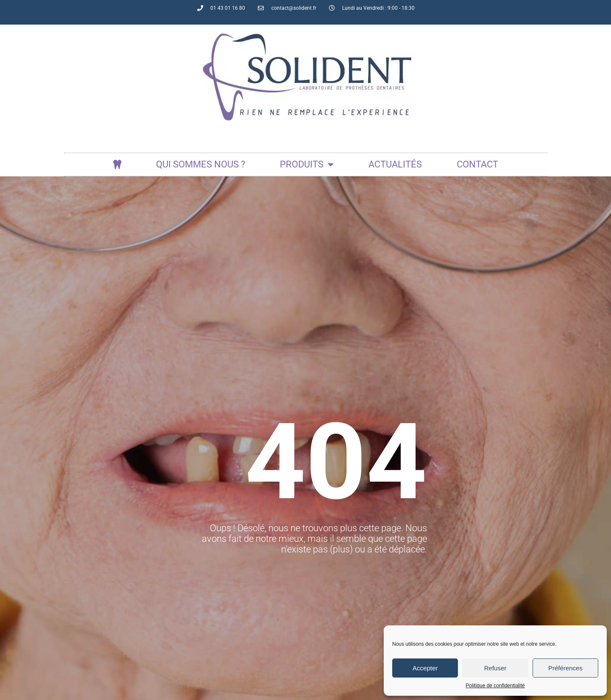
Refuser (495, 668)
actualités (395, 164)
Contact (477, 164)
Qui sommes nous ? (201, 164)
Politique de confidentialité (495, 686)
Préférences (565, 668)
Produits (307, 165)
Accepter (425, 668)
